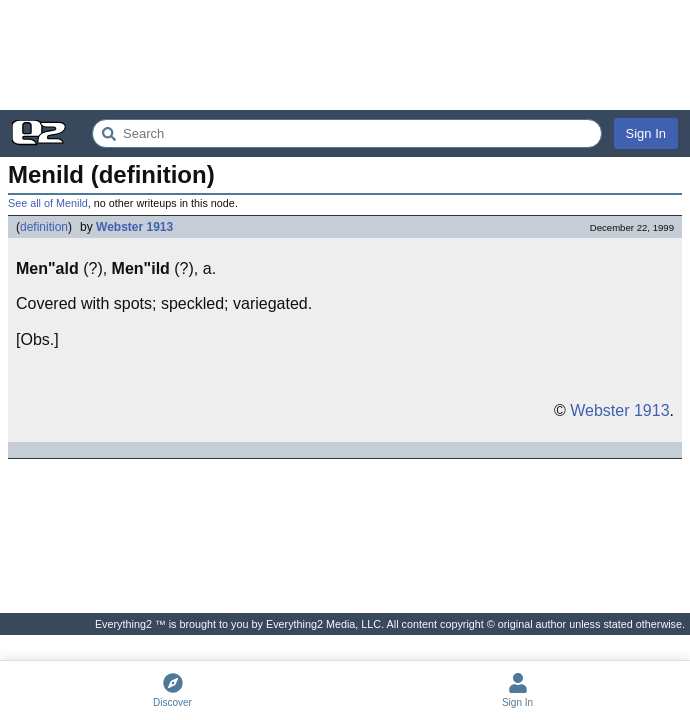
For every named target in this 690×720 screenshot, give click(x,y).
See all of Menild (48, 203)
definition (44, 227)
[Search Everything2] (347, 133)
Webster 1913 (134, 227)
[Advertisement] (345, 55)
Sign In (646, 133)
